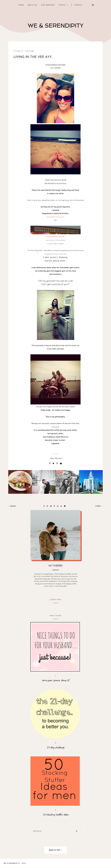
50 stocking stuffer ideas (56, 815)
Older (99, 506)
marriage (30, 51)
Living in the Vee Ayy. (33, 57)
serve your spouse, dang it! (55, 680)
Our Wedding (48, 5)
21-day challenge (55, 747)
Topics (62, 5)
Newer (12, 506)
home (21, 5)
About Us (32, 5)
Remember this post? (56, 217)
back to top (56, 850)
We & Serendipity (56, 26)
